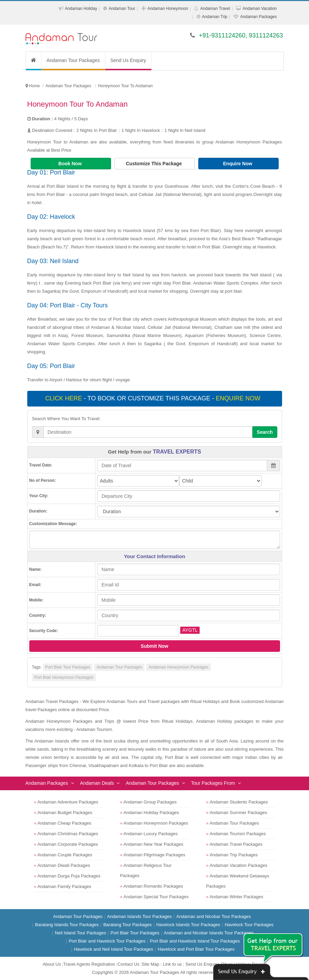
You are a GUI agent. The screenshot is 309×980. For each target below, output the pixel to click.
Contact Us (128, 964)
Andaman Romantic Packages (153, 886)
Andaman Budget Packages (65, 813)
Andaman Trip (215, 17)
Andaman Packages (258, 17)
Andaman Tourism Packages (238, 834)
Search (265, 432)
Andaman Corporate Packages (68, 844)
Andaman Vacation (260, 9)
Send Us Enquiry (128, 60)
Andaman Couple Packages (65, 855)
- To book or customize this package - (154, 398)
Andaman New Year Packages (153, 844)
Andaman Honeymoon (168, 9)
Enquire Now (238, 164)
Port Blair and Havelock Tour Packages (107, 941)
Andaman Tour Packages (73, 60)
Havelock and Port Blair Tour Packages (196, 949)
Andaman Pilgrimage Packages (154, 855)
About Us (52, 964)
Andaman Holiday (81, 9)
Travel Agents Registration (89, 964)
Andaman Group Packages (150, 802)
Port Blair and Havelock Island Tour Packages (195, 941)
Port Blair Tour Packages (68, 667)
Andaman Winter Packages (236, 897)
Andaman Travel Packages (236, 844)
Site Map (150, 964)
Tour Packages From (213, 783)
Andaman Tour (122, 9)
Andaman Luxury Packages (150, 834)
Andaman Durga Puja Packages (69, 876)
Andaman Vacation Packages (238, 865)
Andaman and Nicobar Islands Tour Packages (209, 933)
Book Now (71, 164)
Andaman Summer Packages (238, 813)
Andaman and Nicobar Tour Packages (213, 916)
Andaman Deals (97, 783)
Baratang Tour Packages (127, 925)
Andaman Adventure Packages (68, 802)
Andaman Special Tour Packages (156, 897)
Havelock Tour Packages (249, 925)
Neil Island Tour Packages (80, 933)
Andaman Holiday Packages (151, 813)
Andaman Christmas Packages (68, 834)
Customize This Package (154, 164)
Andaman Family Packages (64, 886)
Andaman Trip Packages (234, 855)
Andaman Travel (215, 9)
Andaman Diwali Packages (64, 865)
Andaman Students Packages (239, 802)
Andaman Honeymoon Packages (178, 667)
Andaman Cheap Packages (64, 823)
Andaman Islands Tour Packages (139, 916)
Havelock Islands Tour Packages (188, 925)
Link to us (172, 964)
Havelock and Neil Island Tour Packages (113, 949)
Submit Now (154, 646)
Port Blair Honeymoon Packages (64, 677)
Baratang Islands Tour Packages (67, 925)
